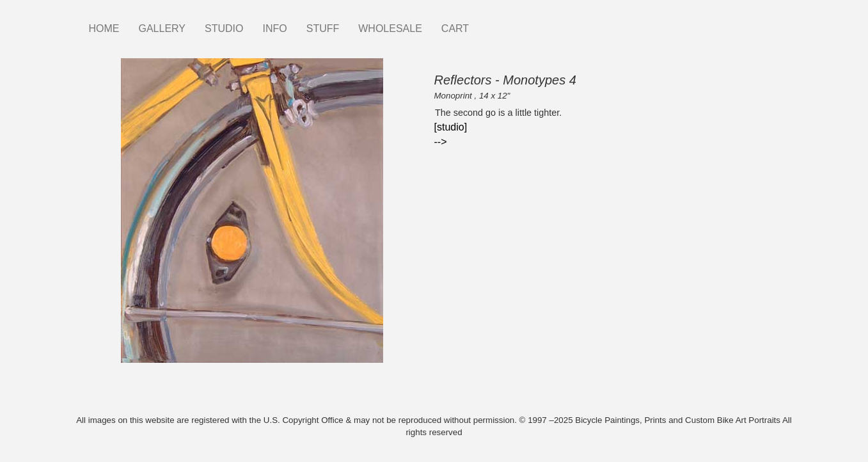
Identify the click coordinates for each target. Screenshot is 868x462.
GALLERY (162, 28)
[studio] (451, 127)
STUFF (323, 28)
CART (455, 28)
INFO (274, 28)
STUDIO (224, 28)
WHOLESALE (390, 28)
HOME (104, 28)
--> (441, 142)
